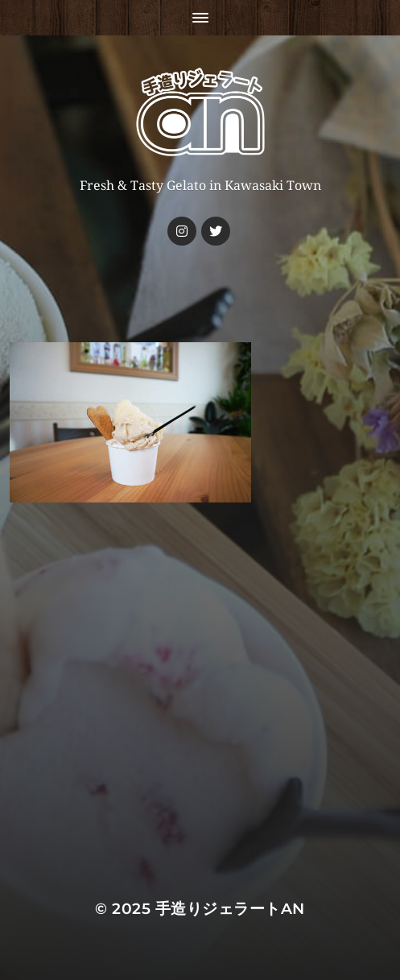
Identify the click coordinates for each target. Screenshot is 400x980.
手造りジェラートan (230, 909)
